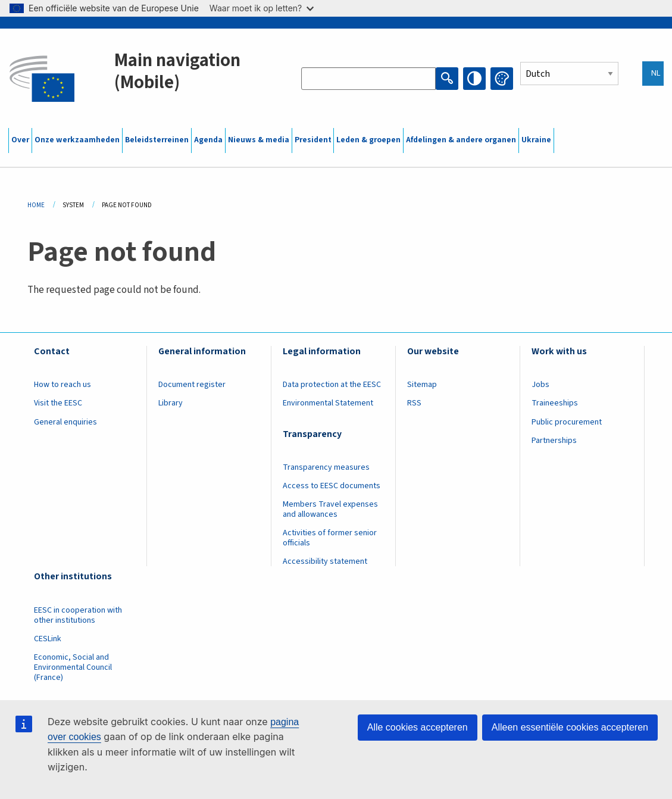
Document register (192, 385)
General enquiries (65, 422)
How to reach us (62, 385)
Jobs (540, 385)
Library (171, 403)
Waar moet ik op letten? (262, 8)
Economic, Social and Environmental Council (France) (73, 667)
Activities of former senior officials (330, 538)
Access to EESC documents (332, 486)
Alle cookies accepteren (418, 727)
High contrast (474, 79)
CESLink (48, 639)
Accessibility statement (325, 561)
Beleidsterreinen (157, 140)
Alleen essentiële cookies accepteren (570, 727)
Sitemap (422, 385)
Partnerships (554, 441)
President (313, 140)
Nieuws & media (259, 140)
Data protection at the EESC (332, 385)
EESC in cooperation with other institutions (78, 615)
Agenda (208, 140)
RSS (414, 403)
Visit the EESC (58, 403)
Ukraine (536, 140)
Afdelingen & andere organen (461, 140)
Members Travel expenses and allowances (330, 509)
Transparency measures (326, 467)
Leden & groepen (368, 140)
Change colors (502, 79)
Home (36, 205)
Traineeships (555, 403)
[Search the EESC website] (368, 79)
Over (20, 140)
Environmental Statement (328, 403)
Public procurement (567, 422)
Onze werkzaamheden (77, 140)
